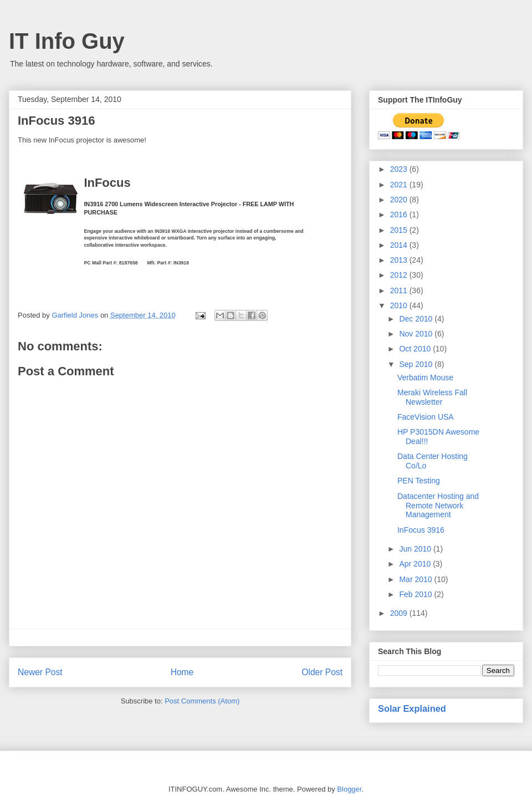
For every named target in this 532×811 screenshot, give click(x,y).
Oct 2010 (416, 349)
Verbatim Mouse (425, 378)
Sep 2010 (417, 364)
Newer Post (40, 672)
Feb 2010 (416, 594)
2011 (400, 290)
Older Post (322, 672)
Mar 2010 (416, 579)
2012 (400, 275)
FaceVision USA (426, 417)
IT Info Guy (67, 41)
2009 (400, 613)
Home (182, 672)
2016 (400, 215)
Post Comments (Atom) (202, 701)
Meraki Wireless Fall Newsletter (432, 397)
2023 (400, 169)
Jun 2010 (416, 549)
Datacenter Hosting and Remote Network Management (438, 506)
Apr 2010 (416, 564)
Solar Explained (412, 708)
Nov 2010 (417, 334)
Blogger (349, 789)
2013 (400, 260)
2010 (400, 305)
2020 (400, 200)
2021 (400, 185)
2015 (400, 230)
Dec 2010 (417, 319)
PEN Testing (419, 481)
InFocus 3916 (56, 121)
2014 (400, 245)
